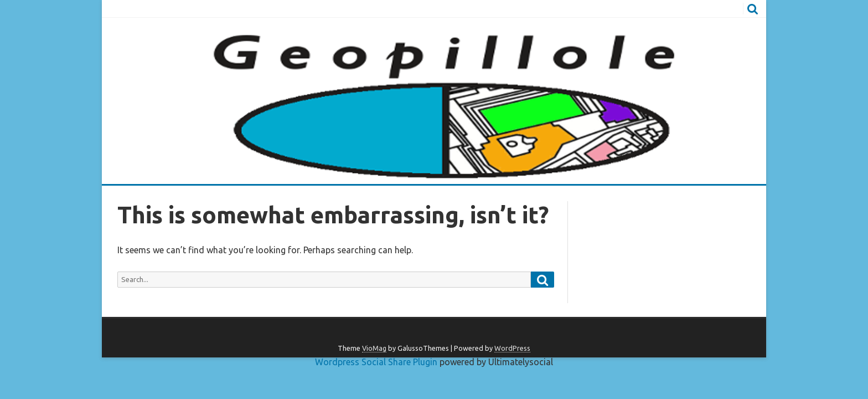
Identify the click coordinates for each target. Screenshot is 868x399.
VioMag (374, 348)
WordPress (512, 348)
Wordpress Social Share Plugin (377, 362)
